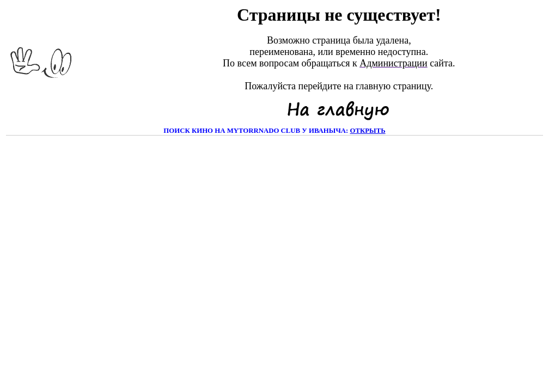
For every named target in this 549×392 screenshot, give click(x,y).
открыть (367, 131)
